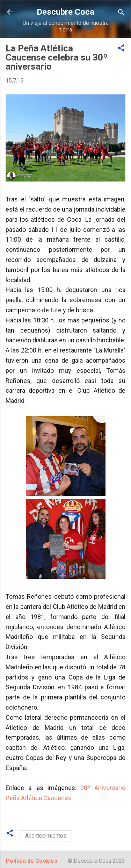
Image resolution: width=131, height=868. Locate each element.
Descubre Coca (65, 12)
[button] (121, 48)
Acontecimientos (46, 836)
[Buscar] (121, 13)
